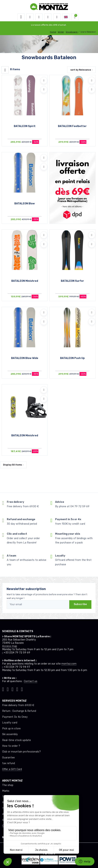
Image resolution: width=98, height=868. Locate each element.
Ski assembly (10, 734)
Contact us (31, 681)
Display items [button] (12, 465)
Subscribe (80, 604)
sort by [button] (81, 70)
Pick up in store (11, 729)
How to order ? (11, 746)
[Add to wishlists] (44, 80)
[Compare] (44, 90)
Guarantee (8, 758)
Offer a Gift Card (12, 769)
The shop (8, 785)
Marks (6, 791)
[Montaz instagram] (8, 689)
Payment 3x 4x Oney (15, 717)
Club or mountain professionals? (21, 752)
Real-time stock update (17, 740)
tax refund (9, 763)
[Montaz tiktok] (3, 689)
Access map (10, 646)
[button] (30, 17)
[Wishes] (48, 17)
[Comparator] (57, 17)
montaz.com (69, 664)
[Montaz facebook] (13, 689)
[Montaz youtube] (17, 689)
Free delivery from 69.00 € (18, 705)
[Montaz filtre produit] (5, 70)
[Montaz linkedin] (22, 689)
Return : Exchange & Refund (19, 711)
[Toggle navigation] (21, 17)
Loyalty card (10, 723)
